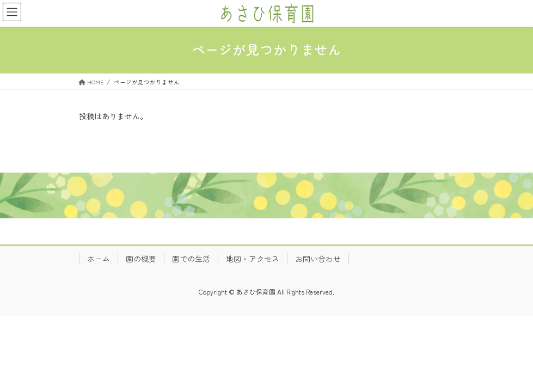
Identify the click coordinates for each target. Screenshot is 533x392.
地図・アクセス (253, 259)
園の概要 (141, 259)
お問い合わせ (318, 259)
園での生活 (191, 259)
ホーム (99, 259)
